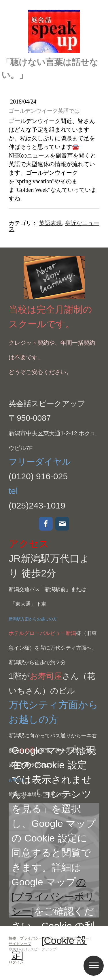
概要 (12, 938)
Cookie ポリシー (75, 938)
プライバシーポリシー (39, 938)
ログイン (16, 962)
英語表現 (50, 223)
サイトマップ (20, 944)
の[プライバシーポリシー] (53, 897)
